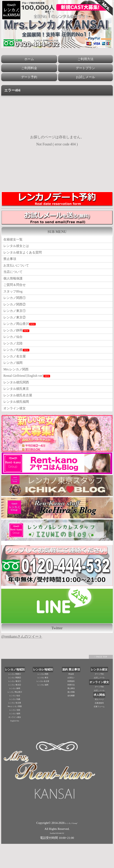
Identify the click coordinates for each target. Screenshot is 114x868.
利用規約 (71, 706)
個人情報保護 (14, 284)
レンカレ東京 (43, 702)
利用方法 (71, 709)
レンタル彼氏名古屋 (20, 418)
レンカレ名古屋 (43, 706)
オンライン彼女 (16, 432)
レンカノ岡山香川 (21, 336)
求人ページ (99, 724)
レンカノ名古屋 (16, 373)
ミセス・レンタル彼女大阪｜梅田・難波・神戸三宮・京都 (98, 1)
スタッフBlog (14, 299)
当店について (14, 277)
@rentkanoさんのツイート (22, 661)
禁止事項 (11, 262)
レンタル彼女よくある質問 (25, 255)
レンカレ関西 (43, 698)
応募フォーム (99, 731)
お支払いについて (18, 270)
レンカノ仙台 (14, 351)
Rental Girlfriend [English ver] (29, 395)
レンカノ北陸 (14, 358)
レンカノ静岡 (18, 344)
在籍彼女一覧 (14, 240)
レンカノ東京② (16, 329)
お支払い (71, 702)
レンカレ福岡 (43, 709)
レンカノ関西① (16, 307)
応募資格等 (99, 727)
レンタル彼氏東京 (18, 410)
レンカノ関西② (16, 314)
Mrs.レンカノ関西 (18, 388)
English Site (15, 745)
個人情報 (71, 716)
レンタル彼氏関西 (18, 403)
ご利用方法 (85, 59)
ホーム (29, 59)
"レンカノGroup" (71, 847)
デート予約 (29, 77)
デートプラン (85, 68)
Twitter (57, 652)
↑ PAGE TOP (101, 681)
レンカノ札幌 (18, 366)
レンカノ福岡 (14, 381)
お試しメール (85, 77)
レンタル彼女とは (18, 248)
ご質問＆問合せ (16, 292)
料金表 (71, 698)
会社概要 (71, 720)
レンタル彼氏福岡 (18, 425)
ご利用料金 (29, 68)
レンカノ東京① (16, 321)
